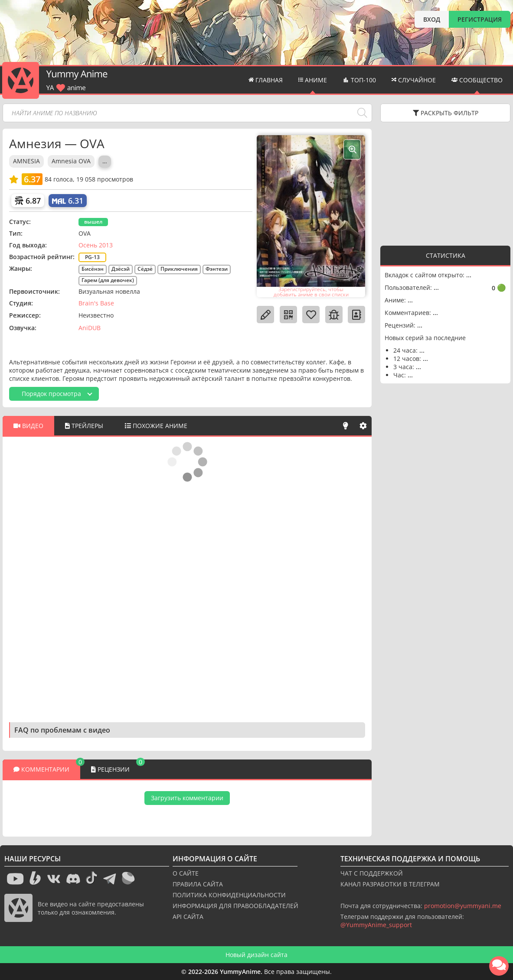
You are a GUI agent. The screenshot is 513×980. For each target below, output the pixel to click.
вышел (93, 222)
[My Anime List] (68, 201)
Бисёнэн (93, 269)
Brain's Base (96, 303)
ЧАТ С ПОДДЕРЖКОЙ (372, 873)
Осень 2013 (96, 245)
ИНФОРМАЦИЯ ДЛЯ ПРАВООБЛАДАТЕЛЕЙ (235, 906)
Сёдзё (145, 269)
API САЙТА (188, 917)
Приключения (179, 269)
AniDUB (90, 328)
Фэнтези (217, 269)
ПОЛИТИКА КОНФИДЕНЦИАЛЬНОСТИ (229, 895)
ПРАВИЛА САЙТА (198, 884)
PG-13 (92, 257)
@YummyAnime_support (376, 925)
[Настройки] (363, 426)
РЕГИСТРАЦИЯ (480, 19)
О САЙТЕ (186, 873)
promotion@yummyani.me (463, 906)
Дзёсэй (121, 269)
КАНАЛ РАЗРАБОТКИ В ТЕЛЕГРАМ (390, 884)
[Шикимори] (28, 201)
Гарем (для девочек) (108, 280)
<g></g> (445, 183)
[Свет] (346, 426)
